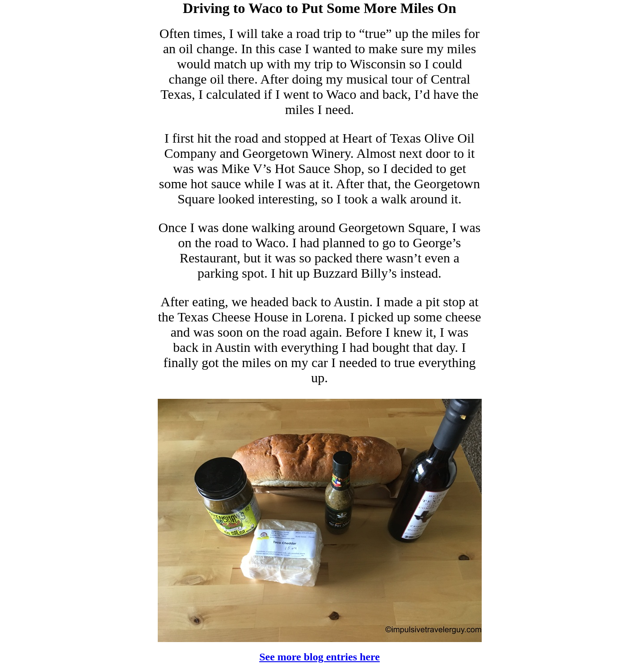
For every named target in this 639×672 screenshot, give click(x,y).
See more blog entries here (319, 657)
